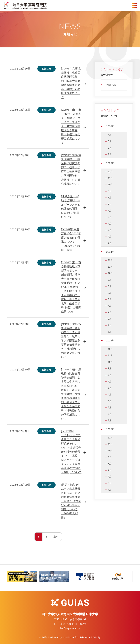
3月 (110, 141)
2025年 (110, 163)
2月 (110, 148)
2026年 (110, 126)
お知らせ (111, 85)
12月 (110, 172)
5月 (110, 217)
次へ (56, 537)
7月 (110, 204)
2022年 (110, 429)
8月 (110, 198)
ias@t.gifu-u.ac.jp (70, 628)
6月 (110, 211)
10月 (110, 185)
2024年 (110, 252)
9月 (110, 191)
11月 (110, 178)
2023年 (110, 341)
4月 (110, 135)
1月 (110, 154)
